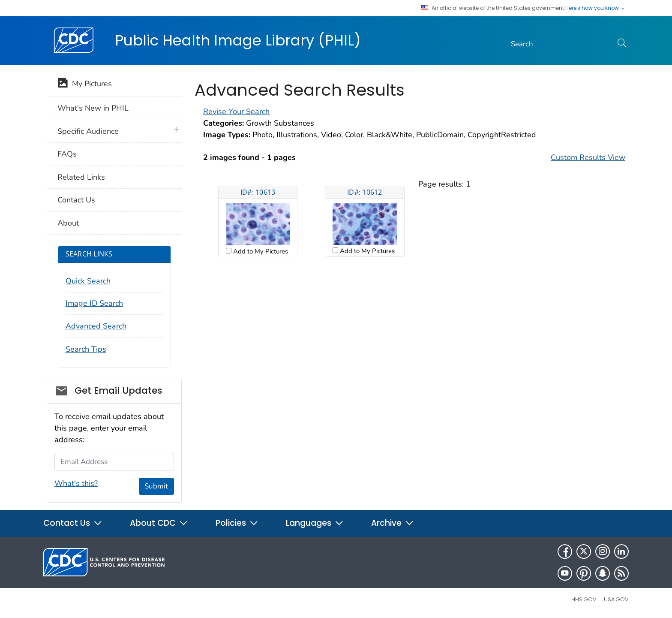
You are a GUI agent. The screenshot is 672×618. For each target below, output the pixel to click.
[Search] (559, 44)
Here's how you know (595, 8)
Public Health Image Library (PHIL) (238, 40)
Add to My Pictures (260, 251)
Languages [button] (315, 523)
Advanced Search (96, 326)
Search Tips (86, 349)
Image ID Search (94, 303)
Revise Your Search (236, 112)
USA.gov (616, 599)
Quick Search (88, 281)
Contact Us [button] (73, 523)
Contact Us (76, 200)
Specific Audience (88, 131)
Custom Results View (588, 157)
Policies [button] (237, 523)
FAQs (67, 154)
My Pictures (85, 84)
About (68, 223)
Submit (156, 486)
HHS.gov (584, 599)
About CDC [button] (159, 523)
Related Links (81, 177)
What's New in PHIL (93, 108)
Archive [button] (393, 523)
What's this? (76, 483)
